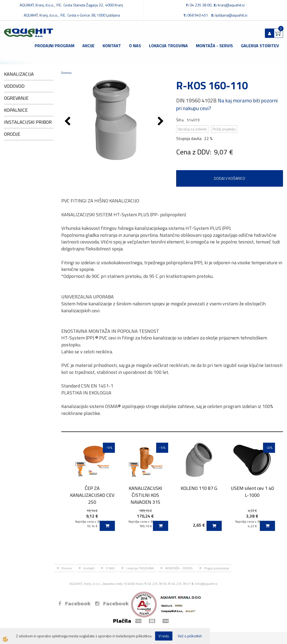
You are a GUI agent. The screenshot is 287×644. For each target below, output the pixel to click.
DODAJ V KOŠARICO (230, 178)
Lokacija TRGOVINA (168, 46)
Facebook (74, 603)
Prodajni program (54, 46)
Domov (66, 73)
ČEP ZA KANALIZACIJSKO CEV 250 (92, 495)
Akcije (88, 46)
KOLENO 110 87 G (199, 488)
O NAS (135, 46)
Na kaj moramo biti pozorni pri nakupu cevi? (227, 104)
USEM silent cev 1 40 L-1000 (252, 491)
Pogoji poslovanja (217, 568)
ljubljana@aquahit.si (231, 15)
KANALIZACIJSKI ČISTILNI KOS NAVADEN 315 (145, 495)
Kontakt (112, 46)
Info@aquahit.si (206, 584)
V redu (164, 636)
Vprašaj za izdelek (192, 129)
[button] (161, 122)
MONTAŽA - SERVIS (214, 46)
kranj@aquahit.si (231, 5)
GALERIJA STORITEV (260, 46)
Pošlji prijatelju (224, 129)
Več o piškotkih (190, 636)
